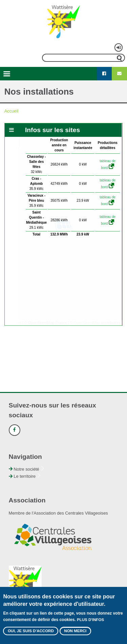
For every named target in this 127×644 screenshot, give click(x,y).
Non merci (75, 631)
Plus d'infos (90, 620)
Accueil (11, 111)
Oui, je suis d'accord (31, 631)
